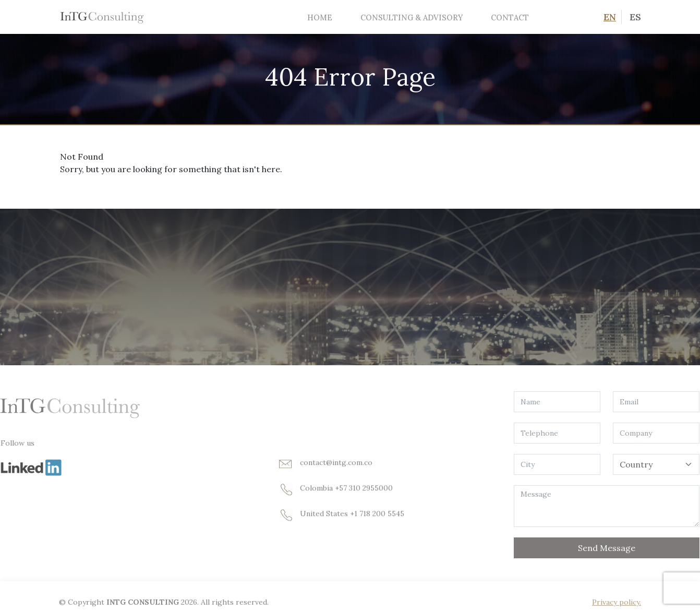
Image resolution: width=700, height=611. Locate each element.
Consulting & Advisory (412, 17)
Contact (510, 17)
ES (635, 17)
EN (610, 17)
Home (320, 17)
